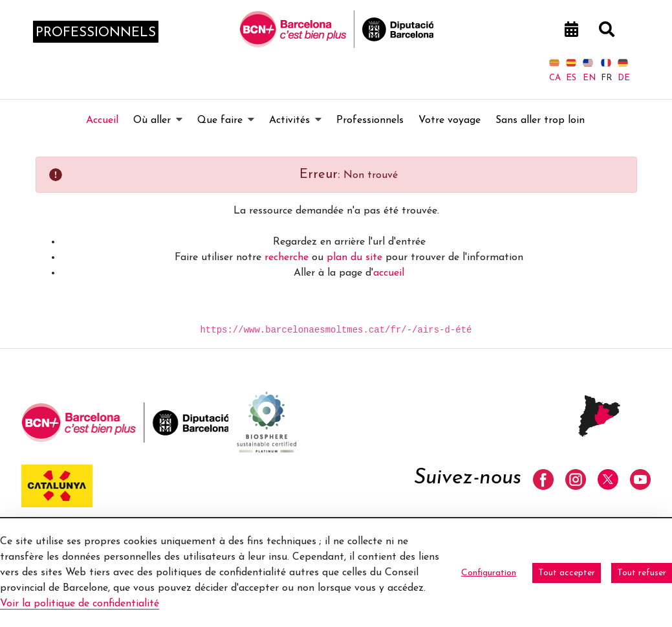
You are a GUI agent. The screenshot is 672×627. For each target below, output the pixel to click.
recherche (287, 258)
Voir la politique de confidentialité (80, 604)
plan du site (354, 258)
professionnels (96, 33)
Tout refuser (642, 573)
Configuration (489, 573)
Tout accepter (567, 573)
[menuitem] (102, 120)
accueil (389, 273)
